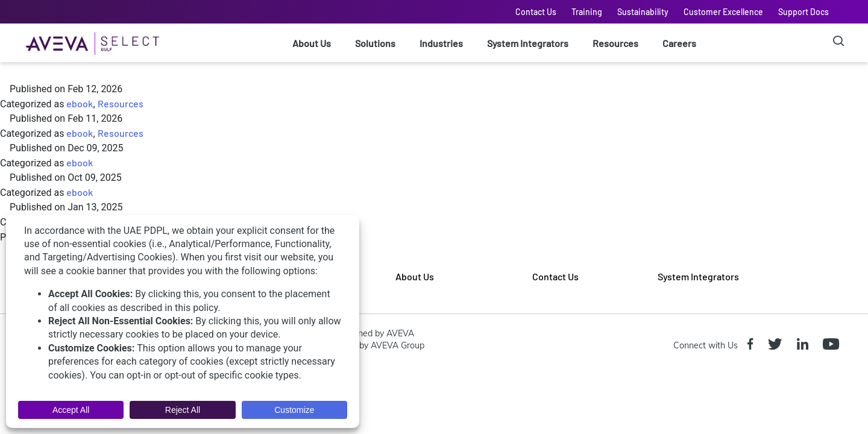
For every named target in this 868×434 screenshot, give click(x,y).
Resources (615, 43)
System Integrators (528, 43)
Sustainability (643, 12)
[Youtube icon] (833, 345)
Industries (441, 43)
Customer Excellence (723, 12)
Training (587, 12)
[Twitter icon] (777, 345)
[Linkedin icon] (805, 345)
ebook (80, 103)
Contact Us (536, 12)
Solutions (375, 43)
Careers (679, 43)
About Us (312, 43)
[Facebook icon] (753, 345)
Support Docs (804, 12)
